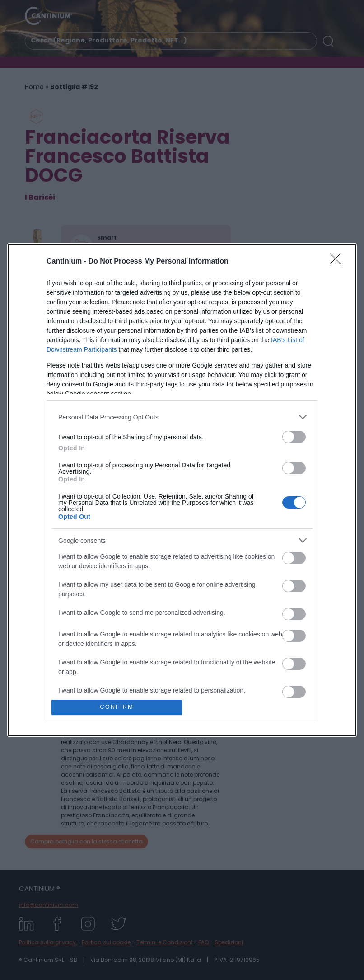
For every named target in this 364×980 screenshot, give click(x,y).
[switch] (294, 437)
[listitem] (182, 417)
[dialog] (182, 490)
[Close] (338, 262)
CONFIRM (117, 707)
